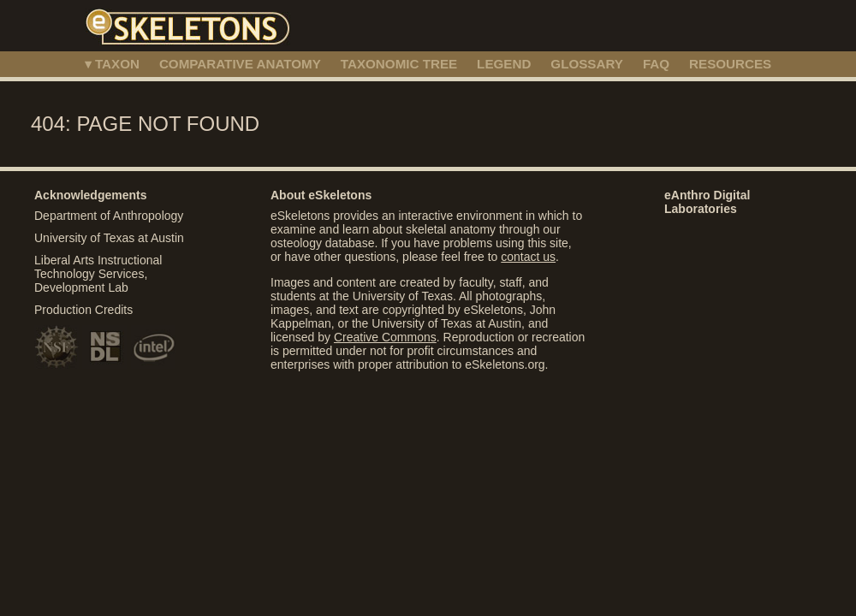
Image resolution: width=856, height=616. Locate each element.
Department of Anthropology (109, 216)
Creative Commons (385, 337)
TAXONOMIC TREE (399, 64)
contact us (528, 257)
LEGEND (504, 64)
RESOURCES (730, 64)
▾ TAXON (112, 64)
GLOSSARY (587, 64)
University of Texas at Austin (109, 238)
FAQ (656, 64)
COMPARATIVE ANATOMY (240, 64)
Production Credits (83, 310)
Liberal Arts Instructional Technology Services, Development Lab (98, 274)
